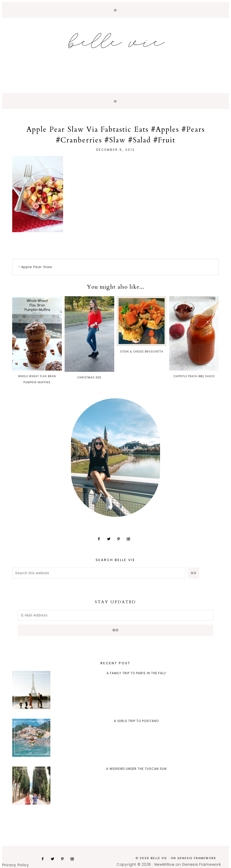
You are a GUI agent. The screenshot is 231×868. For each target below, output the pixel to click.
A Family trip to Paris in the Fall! (136, 673)
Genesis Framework (197, 858)
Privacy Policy (16, 865)
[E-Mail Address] (115, 615)
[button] (115, 10)
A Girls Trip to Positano (136, 721)
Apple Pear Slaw (37, 267)
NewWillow (164, 864)
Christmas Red (89, 338)
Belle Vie (115, 41)
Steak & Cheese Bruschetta (142, 325)
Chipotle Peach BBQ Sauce (194, 337)
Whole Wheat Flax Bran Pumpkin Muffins (37, 340)
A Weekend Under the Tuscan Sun (136, 769)
